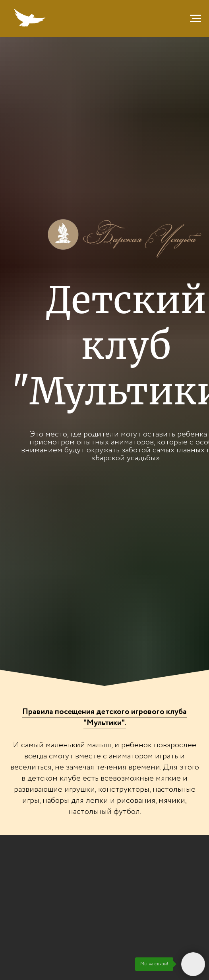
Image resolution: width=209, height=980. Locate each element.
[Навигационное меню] (195, 19)
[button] (104, 718)
